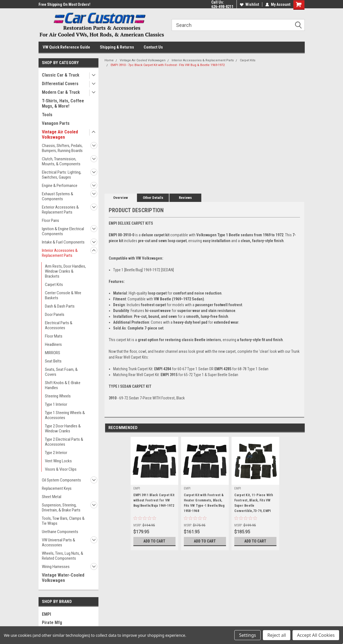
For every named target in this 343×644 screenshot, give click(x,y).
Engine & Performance (60, 186)
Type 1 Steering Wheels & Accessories (65, 415)
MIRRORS (53, 353)
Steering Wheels (58, 396)
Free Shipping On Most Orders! (64, 4)
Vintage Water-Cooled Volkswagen (63, 578)
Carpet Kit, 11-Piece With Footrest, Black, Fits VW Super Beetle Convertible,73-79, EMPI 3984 (254, 504)
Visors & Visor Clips (61, 469)
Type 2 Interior (56, 453)
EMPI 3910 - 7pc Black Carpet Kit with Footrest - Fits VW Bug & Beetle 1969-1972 (168, 65)
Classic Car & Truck (61, 75)
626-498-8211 (222, 7)
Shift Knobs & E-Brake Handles (63, 385)
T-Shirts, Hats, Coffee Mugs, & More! (63, 103)
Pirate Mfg (52, 623)
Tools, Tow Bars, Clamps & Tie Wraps (63, 521)
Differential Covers (60, 84)
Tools (47, 115)
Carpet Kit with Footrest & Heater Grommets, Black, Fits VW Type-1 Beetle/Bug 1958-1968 (204, 503)
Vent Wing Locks (58, 461)
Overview (120, 198)
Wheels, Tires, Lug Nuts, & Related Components (63, 556)
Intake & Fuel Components (63, 242)
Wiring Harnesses (56, 567)
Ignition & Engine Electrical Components (63, 231)
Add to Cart (154, 541)
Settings (247, 635)
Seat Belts (53, 361)
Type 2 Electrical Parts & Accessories (64, 442)
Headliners (53, 344)
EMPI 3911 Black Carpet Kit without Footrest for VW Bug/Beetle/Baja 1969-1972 (154, 500)
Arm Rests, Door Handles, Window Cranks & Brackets (65, 271)
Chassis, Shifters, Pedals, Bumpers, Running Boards (62, 148)
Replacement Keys (57, 488)
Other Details (153, 198)
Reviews (185, 198)
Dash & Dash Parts (60, 306)
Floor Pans (50, 220)
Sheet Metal (52, 497)
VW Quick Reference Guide (66, 47)
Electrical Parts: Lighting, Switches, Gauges (62, 175)
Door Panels (55, 315)
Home (109, 60)
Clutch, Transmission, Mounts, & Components (61, 161)
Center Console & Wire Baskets (63, 295)
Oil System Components (61, 480)
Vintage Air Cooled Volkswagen (60, 135)
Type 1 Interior (56, 404)
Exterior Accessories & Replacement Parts (60, 210)
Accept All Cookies (316, 635)
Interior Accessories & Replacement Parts (60, 253)
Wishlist (249, 4)
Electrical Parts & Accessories (59, 325)
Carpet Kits (54, 285)
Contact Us (153, 47)
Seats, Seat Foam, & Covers (61, 372)
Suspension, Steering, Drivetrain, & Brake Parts (61, 508)
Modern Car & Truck (61, 92)
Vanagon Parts (56, 123)
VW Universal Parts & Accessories (59, 542)
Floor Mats (54, 336)
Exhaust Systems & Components (58, 196)
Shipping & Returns (117, 47)
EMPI (46, 614)
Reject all (277, 635)
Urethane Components (60, 532)
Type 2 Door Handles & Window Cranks (63, 429)
